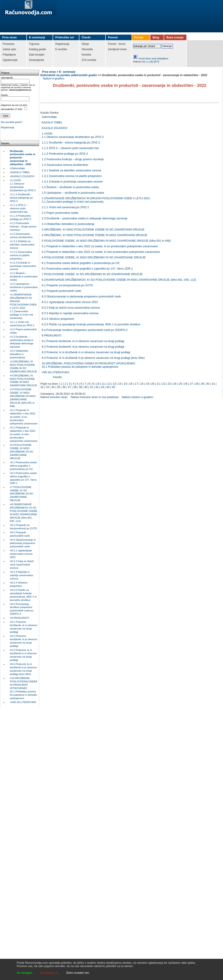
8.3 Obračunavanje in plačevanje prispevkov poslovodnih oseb (23, 543)
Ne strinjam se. (50, 973)
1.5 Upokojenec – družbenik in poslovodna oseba (24, 287)
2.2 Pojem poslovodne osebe (60, 213)
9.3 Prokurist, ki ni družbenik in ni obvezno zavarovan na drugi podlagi (86, 352)
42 (97, 387)
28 (197, 384)
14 (120, 384)
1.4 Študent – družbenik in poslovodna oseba (24, 276)
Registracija (8, 127)
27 (191, 384)
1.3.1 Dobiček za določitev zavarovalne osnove (22, 245)
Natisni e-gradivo (54, 78)
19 (147, 384)
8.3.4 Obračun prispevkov (58, 319)
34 (53, 387)
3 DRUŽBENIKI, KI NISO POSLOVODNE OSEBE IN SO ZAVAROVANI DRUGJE (93, 229)
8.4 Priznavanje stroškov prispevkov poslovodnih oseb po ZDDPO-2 (85, 330)
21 (158, 384)
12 (109, 384)
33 (47, 387)
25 (180, 384)
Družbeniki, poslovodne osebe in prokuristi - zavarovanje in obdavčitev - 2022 (23, 158)
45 (114, 387)
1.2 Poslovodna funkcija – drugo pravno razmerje (23, 226)
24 (175, 384)
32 (42, 387)
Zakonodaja (18, 168)
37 (69, 387)
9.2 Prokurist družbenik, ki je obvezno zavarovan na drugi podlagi (83, 347)
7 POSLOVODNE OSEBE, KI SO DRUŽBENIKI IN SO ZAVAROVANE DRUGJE (21, 494)
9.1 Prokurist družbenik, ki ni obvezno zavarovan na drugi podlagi (83, 341)
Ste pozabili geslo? (12, 122)
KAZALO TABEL (21, 172)
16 (131, 384)
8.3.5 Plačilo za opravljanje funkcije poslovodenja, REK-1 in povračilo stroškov (91, 324)
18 (142, 384)
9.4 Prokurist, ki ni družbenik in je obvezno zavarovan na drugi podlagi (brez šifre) (93, 358)
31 (213, 384)
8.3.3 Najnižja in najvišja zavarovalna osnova (21, 575)
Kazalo (57, 377)
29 (202, 384)
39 (81, 387)
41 (91, 387)
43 (102, 387)
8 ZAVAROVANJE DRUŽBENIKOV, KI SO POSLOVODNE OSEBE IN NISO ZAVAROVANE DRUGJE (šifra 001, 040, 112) (119, 280)
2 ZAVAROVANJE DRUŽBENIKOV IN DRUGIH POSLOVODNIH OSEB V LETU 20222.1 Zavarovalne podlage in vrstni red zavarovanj (96, 200)
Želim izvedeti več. (78, 973)
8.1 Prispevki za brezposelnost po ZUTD (67, 285)
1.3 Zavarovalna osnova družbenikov (65, 165)
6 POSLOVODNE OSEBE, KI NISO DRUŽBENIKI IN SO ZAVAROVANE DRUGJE (21, 452)
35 (58, 387)
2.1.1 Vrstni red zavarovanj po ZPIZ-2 (65, 207)
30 (208, 384)
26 (186, 384)
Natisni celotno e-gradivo (137, 397)
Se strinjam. (25, 973)
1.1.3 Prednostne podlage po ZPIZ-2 (65, 154)
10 (98, 384)
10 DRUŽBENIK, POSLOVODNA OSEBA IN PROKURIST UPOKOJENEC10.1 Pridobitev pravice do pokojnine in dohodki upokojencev (23, 688)
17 (136, 384)
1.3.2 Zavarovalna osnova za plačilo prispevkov (21, 255)
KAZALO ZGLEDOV (23, 176)
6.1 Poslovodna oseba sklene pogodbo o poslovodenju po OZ (23, 466)
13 (114, 384)
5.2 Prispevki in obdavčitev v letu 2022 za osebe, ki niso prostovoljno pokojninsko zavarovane (24, 434)
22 (164, 384)
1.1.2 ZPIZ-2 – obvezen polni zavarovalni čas (19, 208)
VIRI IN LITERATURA (24, 702)
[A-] (148, 62)
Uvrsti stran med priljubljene (153, 58)
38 (75, 387)
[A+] (157, 61)
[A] (152, 62)
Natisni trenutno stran (54, 397)
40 (86, 387)
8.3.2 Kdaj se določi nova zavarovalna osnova (22, 565)
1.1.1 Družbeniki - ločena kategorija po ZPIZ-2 (21, 198)
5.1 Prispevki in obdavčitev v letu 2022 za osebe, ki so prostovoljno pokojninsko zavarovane (24, 417)
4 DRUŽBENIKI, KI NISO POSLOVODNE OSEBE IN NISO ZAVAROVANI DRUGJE (95, 235)
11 (103, 384)
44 (108, 387)
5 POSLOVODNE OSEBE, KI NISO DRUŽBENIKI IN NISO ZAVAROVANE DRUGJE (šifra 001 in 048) (106, 241)
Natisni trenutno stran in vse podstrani (95, 397)
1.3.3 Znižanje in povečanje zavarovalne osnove (23, 266)
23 (169, 384)
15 (125, 384)
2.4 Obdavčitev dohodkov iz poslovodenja (19, 354)
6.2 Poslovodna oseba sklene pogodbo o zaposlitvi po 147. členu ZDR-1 (87, 269)
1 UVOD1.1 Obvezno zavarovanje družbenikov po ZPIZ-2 (73, 135)
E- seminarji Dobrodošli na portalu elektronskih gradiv (69, 73)
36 (64, 387)
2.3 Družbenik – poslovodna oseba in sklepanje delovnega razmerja (85, 218)
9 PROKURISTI (20, 618)
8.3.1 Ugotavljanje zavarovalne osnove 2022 (21, 554)
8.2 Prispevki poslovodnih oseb (61, 291)
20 (153, 384)
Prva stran (49, 72)
